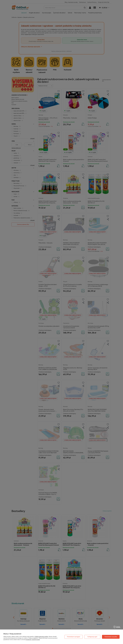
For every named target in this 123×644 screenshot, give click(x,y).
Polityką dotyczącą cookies (41, 637)
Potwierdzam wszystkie (111, 637)
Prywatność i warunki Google (33, 640)
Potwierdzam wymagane (74, 637)
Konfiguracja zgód (92, 637)
